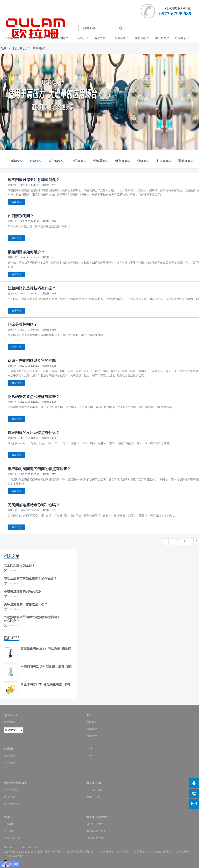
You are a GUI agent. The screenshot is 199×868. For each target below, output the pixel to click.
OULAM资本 (94, 790)
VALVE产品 (11, 790)
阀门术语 (9, 831)
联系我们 (9, 756)
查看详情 (17, 202)
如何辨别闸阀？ (21, 216)
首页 (3, 48)
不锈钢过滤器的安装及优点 (23, 591)
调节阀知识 (186, 161)
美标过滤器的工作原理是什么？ (26, 604)
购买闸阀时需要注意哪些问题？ (34, 180)
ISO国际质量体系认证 (80, 852)
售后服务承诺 (12, 804)
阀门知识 (19, 48)
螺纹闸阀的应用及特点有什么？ (34, 433)
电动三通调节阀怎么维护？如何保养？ (30, 578)
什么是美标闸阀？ (23, 324)
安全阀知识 (164, 161)
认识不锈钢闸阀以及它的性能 (32, 361)
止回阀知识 (79, 161)
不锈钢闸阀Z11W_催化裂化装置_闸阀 (46, 667)
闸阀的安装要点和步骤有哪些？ (34, 397)
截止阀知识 (57, 161)
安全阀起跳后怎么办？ (19, 565)
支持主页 (92, 756)
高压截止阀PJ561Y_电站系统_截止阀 (46, 649)
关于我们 (9, 763)
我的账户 (92, 722)
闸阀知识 (39, 48)
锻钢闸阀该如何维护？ (26, 252)
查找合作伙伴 (95, 824)
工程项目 (9, 824)
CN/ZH (12, 715)
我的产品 (92, 736)
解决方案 (9, 797)
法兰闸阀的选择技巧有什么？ (32, 288)
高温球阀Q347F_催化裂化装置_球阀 (45, 684)
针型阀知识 (123, 161)
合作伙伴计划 (95, 838)
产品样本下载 (12, 838)
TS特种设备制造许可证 (114, 852)
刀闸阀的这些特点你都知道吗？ (34, 505)
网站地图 (9, 722)
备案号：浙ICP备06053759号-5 (152, 852)
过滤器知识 (101, 161)
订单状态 (92, 729)
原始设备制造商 (96, 831)
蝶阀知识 (143, 161)
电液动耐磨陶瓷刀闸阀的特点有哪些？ (39, 469)
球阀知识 (17, 161)
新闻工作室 (93, 797)
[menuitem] (15, 38)
